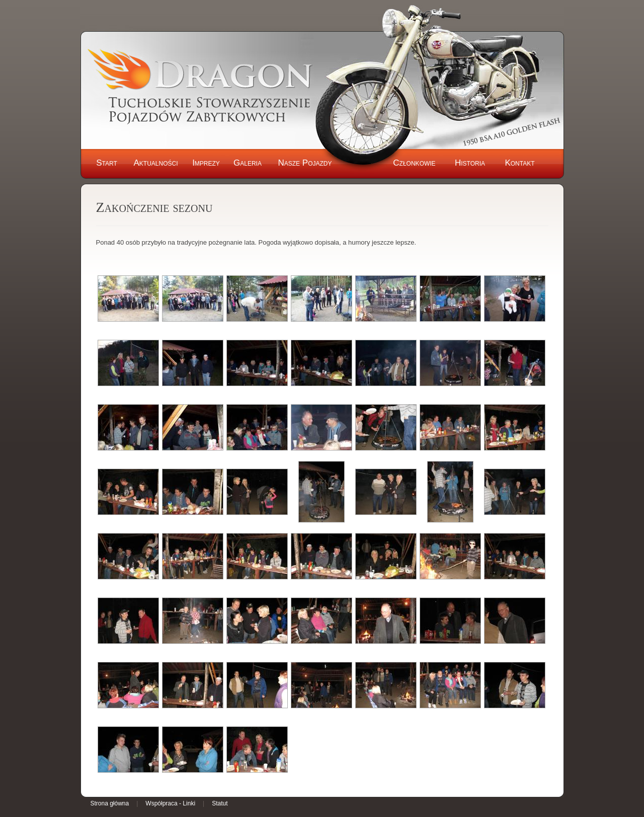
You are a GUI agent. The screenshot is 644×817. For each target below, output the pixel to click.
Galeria (248, 163)
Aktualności (155, 163)
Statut (220, 803)
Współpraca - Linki (170, 803)
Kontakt (519, 163)
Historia (470, 163)
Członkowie (414, 163)
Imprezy (206, 163)
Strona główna (110, 803)
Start (107, 163)
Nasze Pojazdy (305, 163)
